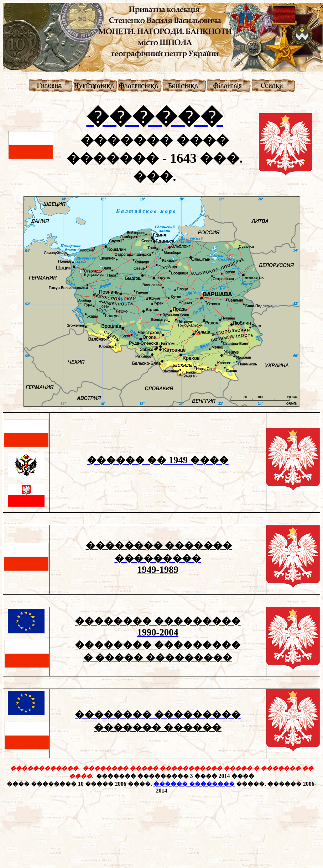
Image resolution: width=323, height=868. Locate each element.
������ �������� (194, 784)
